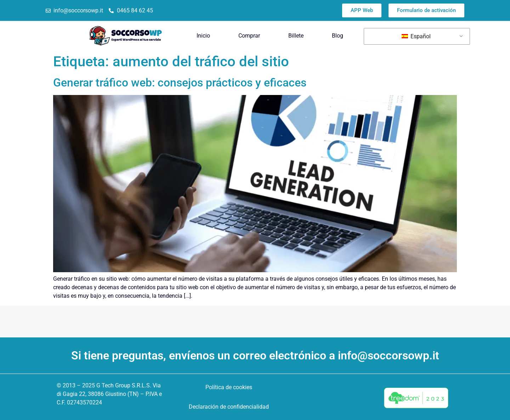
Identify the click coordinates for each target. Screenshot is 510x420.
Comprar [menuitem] (249, 36)
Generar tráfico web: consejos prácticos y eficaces (180, 83)
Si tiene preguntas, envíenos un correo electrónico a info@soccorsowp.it (255, 355)
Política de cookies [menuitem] (229, 387)
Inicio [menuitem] (203, 36)
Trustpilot (247, 10)
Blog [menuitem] (338, 36)
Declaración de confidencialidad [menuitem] (229, 407)
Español (416, 36)
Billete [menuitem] (296, 36)
